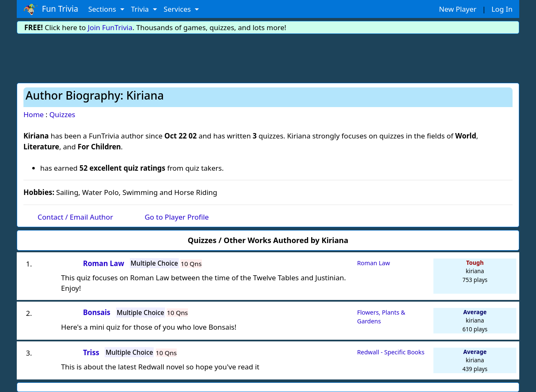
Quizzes (62, 114)
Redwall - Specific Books (391, 352)
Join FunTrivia (110, 27)
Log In (502, 9)
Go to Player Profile (177, 217)
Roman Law (374, 263)
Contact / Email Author (75, 217)
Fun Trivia (51, 9)
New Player (457, 9)
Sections (103, 9)
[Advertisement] (268, 57)
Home (33, 114)
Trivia (141, 9)
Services (178, 9)
